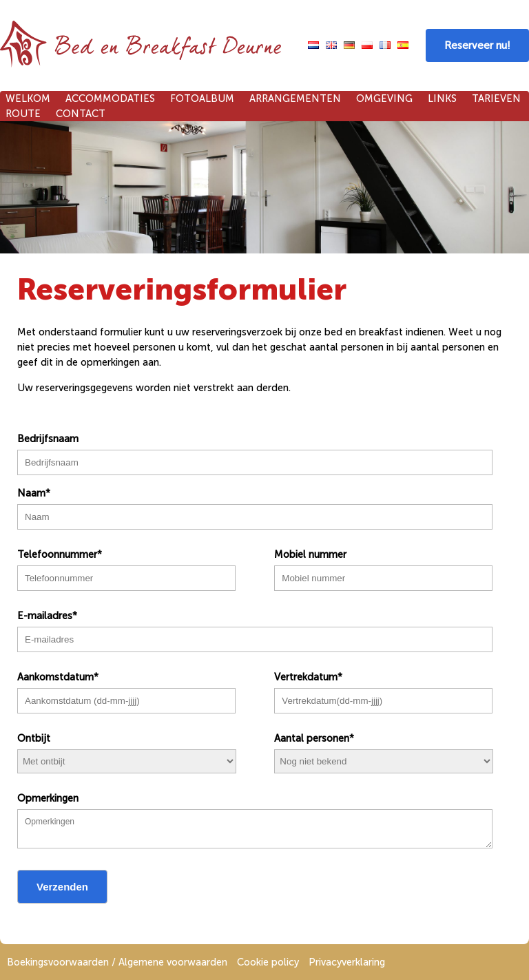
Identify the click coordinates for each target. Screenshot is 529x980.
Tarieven (496, 98)
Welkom (28, 98)
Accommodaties (110, 98)
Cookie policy (268, 962)
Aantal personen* (314, 738)
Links (442, 98)
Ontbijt (34, 738)
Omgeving (384, 98)
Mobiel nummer (310, 554)
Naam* (34, 493)
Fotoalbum (202, 98)
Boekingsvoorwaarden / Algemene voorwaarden (117, 962)
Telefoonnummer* (60, 554)
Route (23, 114)
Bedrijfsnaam (48, 439)
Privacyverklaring (347, 962)
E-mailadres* (47, 616)
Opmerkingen (48, 798)
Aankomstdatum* (58, 677)
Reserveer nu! (477, 45)
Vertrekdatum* (308, 677)
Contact (81, 114)
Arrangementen (295, 98)
